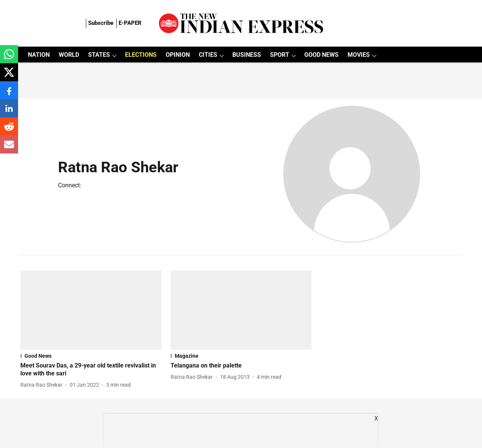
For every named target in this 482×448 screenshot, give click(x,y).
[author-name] (43, 385)
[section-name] (91, 356)
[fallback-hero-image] (91, 310)
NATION (39, 55)
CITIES (208, 55)
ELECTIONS (141, 55)
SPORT (280, 55)
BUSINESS (247, 55)
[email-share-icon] (9, 148)
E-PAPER (130, 23)
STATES (99, 55)
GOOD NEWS (321, 55)
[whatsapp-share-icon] (9, 58)
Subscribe (101, 23)
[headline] (91, 370)
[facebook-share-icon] (9, 94)
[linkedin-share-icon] (9, 112)
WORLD (69, 55)
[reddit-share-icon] (9, 130)
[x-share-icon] (9, 76)
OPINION (178, 55)
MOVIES (359, 55)
